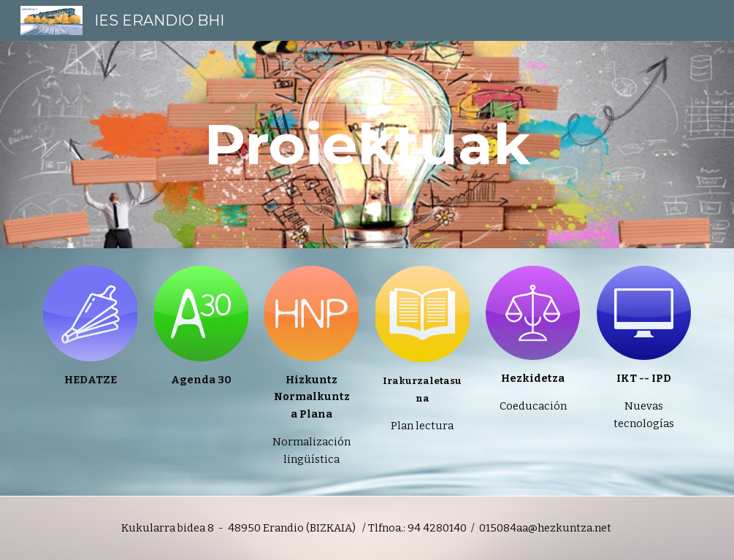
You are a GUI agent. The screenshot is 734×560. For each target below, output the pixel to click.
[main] (367, 145)
